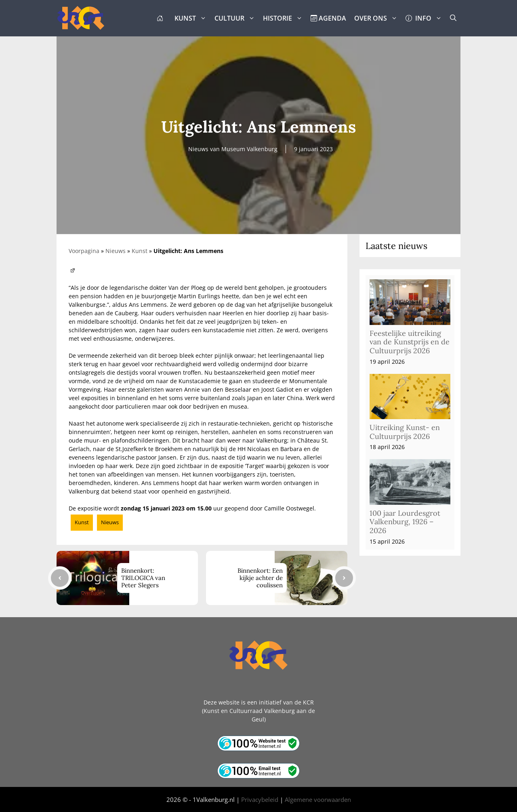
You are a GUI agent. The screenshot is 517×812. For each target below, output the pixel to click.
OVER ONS (378, 18)
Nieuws (116, 251)
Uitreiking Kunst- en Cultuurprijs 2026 (405, 432)
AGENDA (328, 18)
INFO (426, 18)
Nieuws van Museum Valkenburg (233, 149)
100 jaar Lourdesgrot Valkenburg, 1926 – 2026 (405, 522)
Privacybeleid (260, 799)
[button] (453, 18)
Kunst (140, 251)
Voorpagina (84, 251)
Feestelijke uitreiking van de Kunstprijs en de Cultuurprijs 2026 (410, 342)
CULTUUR (237, 18)
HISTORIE (285, 18)
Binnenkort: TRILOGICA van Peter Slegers (143, 578)
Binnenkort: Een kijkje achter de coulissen (260, 578)
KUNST (192, 18)
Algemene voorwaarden (318, 799)
